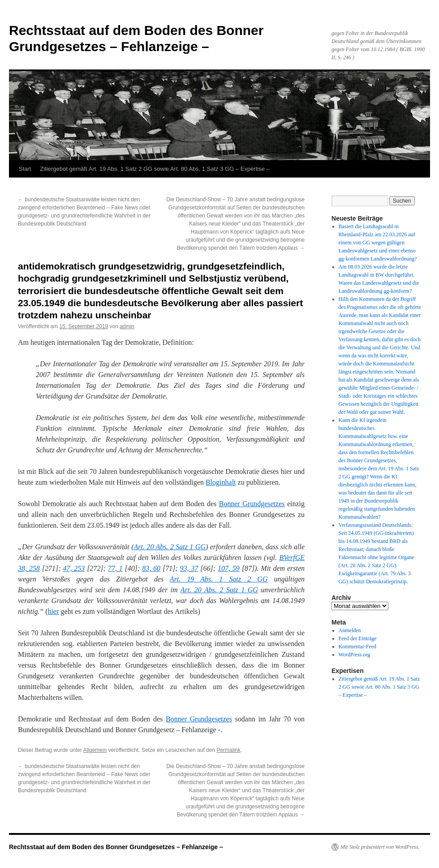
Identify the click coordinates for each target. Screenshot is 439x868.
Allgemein (95, 750)
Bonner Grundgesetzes (252, 504)
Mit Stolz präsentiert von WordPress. (380, 847)
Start (25, 169)
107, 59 (229, 568)
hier (54, 611)
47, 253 (74, 568)
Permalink (228, 750)
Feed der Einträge (358, 638)
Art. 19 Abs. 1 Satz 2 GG (219, 579)
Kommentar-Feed (357, 647)
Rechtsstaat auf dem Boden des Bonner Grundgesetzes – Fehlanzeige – (116, 847)
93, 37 (189, 568)
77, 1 (115, 568)
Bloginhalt (221, 482)
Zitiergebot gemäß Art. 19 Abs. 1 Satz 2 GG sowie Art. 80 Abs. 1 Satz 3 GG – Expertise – (155, 169)
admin (127, 326)
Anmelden (350, 630)
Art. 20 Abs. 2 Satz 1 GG (170, 547)
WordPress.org (354, 655)
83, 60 (151, 568)
